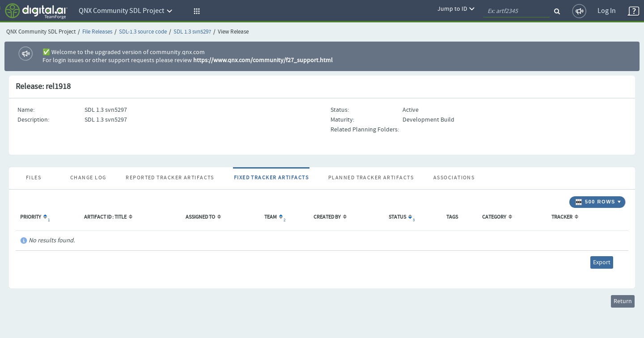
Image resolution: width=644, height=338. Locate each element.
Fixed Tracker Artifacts (271, 178)
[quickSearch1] (517, 11)
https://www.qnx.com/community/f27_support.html (263, 60)
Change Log (88, 178)
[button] (195, 11)
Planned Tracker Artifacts (371, 178)
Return (623, 301)
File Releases (97, 32)
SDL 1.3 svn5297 (192, 32)
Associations (454, 178)
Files (34, 178)
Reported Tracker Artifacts (170, 178)
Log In (607, 11)
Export (602, 262)
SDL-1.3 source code (143, 32)
